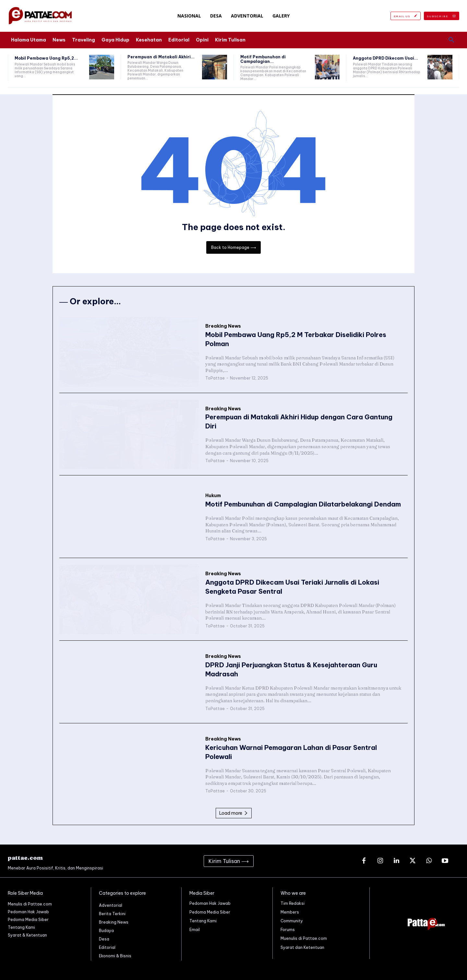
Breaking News (223, 326)
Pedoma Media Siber (210, 912)
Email (195, 930)
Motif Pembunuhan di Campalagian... (263, 59)
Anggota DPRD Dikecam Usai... (385, 58)
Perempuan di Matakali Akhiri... (161, 57)
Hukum (213, 496)
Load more (234, 813)
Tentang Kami (203, 921)
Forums (288, 930)
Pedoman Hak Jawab (210, 903)
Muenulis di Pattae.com (304, 938)
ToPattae (215, 378)
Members (290, 912)
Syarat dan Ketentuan (302, 947)
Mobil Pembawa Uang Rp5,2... (46, 58)
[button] (451, 40)
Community (292, 921)
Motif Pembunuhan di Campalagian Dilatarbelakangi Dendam (303, 504)
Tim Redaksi (293, 903)
